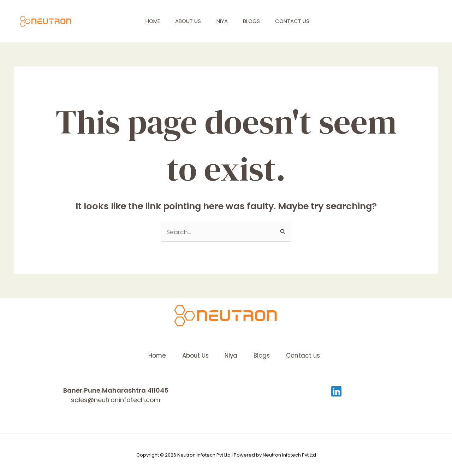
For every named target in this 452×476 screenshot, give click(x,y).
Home (151, 21)
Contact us (300, 21)
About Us (189, 21)
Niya (225, 21)
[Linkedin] (336, 391)
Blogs (257, 21)
